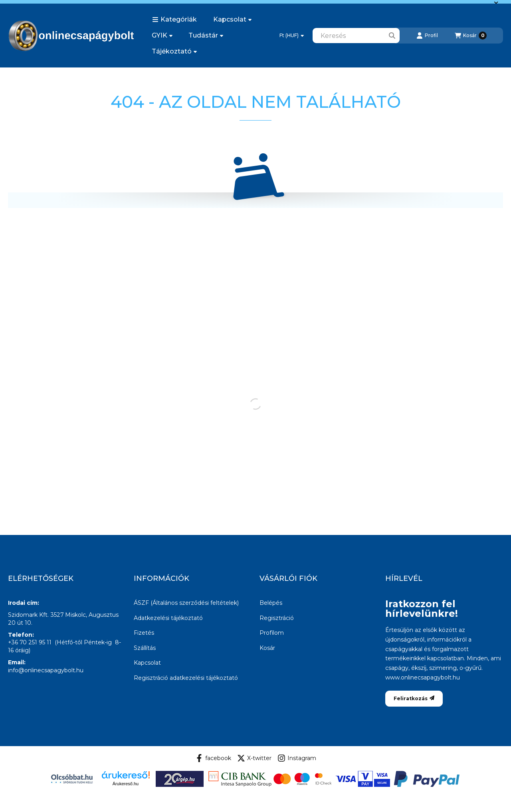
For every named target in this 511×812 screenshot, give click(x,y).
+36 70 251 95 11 (30, 642)
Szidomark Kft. (28, 615)
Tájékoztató (174, 51)
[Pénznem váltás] (292, 36)
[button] (174, 20)
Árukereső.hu (126, 784)
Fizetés (144, 633)
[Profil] (427, 36)
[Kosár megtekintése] (471, 36)
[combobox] (356, 36)
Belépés (271, 603)
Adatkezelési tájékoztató (168, 618)
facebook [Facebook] (213, 758)
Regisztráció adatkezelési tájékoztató (186, 678)
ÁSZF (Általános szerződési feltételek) (186, 603)
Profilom (272, 633)
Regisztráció (277, 618)
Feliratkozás (414, 698)
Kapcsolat (232, 19)
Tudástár (206, 35)
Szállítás (145, 648)
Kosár (267, 648)
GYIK (162, 35)
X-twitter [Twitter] (254, 758)
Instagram (297, 758)
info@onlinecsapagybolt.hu (46, 670)
